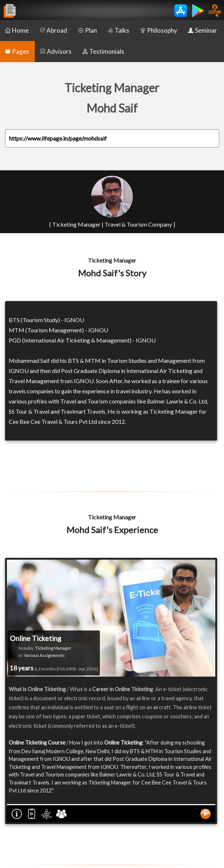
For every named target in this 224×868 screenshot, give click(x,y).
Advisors (56, 51)
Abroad (53, 30)
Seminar (203, 30)
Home (17, 30)
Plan (87, 30)
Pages (17, 51)
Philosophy (159, 30)
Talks (119, 30)
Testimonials (103, 51)
